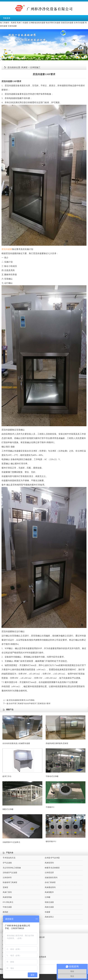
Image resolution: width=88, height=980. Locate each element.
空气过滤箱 (7, 863)
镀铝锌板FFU (66, 828)
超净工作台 (22, 763)
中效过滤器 (7, 907)
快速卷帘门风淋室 (10, 882)
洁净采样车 (7, 878)
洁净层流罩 (49, 873)
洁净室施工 (35, 67)
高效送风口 (49, 917)
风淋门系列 (7, 892)
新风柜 (5, 912)
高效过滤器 (49, 907)
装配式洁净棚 (22, 796)
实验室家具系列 (51, 878)
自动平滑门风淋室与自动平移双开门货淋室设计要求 (30, 703)
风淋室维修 (7, 897)
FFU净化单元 (8, 902)
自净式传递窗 (79, 23)
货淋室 (5, 887)
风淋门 (19, 23)
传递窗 (25, 23)
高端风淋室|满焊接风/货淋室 (66, 730)
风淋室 (14, 23)
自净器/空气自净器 (52, 858)
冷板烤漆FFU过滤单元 (22, 829)
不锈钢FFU (66, 795)
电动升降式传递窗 (53, 23)
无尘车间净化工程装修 (12, 868)
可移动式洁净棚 (66, 763)
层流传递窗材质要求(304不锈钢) (22, 700)
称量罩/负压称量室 (52, 868)
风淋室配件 (49, 892)
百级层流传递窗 (67, 23)
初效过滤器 (49, 902)
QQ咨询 (35, 977)
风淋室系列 (49, 863)
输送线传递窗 (40, 23)
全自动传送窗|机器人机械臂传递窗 (22, 730)
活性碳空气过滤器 (10, 873)
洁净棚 (31, 23)
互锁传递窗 (12, 26)
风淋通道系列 (50, 887)
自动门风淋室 (50, 882)
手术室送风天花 (9, 858)
